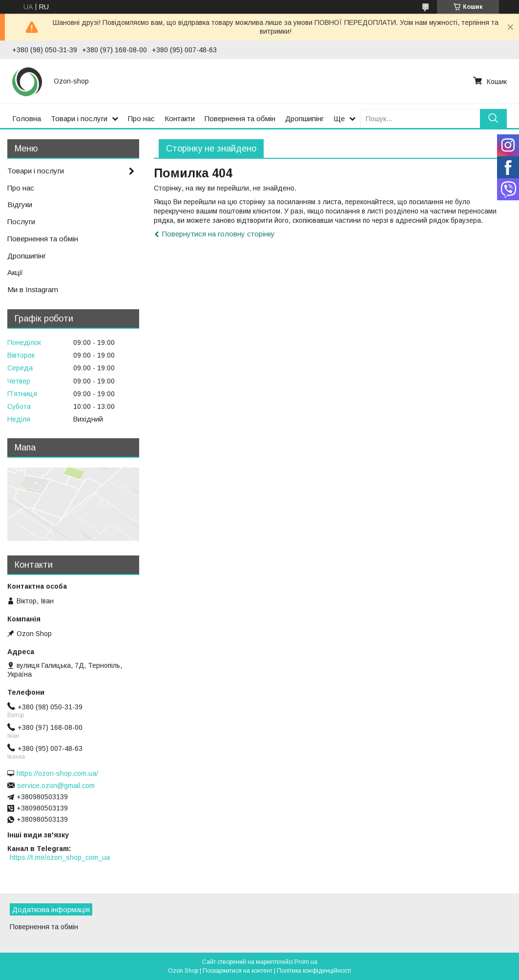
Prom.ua (306, 962)
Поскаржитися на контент (238, 971)
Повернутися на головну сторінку (218, 234)
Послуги (21, 222)
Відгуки (20, 204)
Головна (27, 118)
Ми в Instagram (33, 289)
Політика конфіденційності (314, 971)
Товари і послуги (79, 118)
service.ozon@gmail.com (56, 786)
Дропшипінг (304, 118)
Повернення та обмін (240, 118)
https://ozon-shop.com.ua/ (57, 773)
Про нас (141, 118)
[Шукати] (493, 118)
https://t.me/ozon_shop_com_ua (60, 857)
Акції (15, 272)
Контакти (180, 118)
